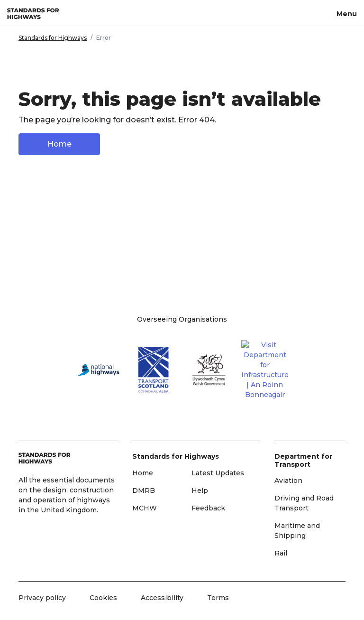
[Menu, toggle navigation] (347, 13)
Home (59, 144)
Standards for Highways (53, 38)
